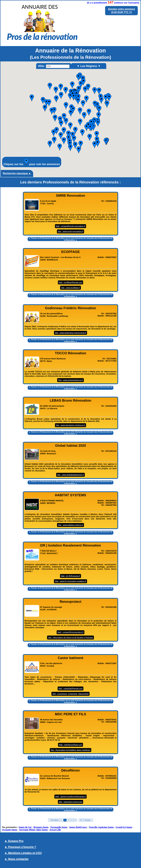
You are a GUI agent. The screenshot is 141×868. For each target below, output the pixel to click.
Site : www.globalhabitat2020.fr (70, 475)
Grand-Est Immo (124, 827)
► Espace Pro (14, 841)
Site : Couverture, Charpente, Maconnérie (70, 694)
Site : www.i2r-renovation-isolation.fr (70, 581)
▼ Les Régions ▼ (89, 66)
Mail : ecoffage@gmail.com (71, 282)
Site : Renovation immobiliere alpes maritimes (70, 750)
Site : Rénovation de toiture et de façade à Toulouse (70, 638)
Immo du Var (25, 827)
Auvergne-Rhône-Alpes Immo (33, 830)
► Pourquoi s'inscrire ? (20, 847)
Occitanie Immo (10, 830)
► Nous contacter (17, 859)
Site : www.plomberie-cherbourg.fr (71, 425)
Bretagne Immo (41, 827)
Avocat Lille (55, 830)
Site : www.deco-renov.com (71, 802)
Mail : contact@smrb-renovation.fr (70, 226)
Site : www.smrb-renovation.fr (71, 231)
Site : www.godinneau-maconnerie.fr (71, 333)
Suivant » (88, 820)
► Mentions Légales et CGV (23, 853)
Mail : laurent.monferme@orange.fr (70, 797)
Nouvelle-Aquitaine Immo (101, 827)
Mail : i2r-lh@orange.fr (71, 576)
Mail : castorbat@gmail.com (71, 688)
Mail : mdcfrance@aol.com (70, 745)
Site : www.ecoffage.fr (70, 288)
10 (81, 820)
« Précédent (54, 820)
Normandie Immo (59, 827)
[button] (95, 145)
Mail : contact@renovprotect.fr (71, 632)
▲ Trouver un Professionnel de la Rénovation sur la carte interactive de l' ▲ (70, 239)
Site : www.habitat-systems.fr (70, 525)
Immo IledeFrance (78, 827)
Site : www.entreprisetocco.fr (70, 380)
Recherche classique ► (17, 173)
